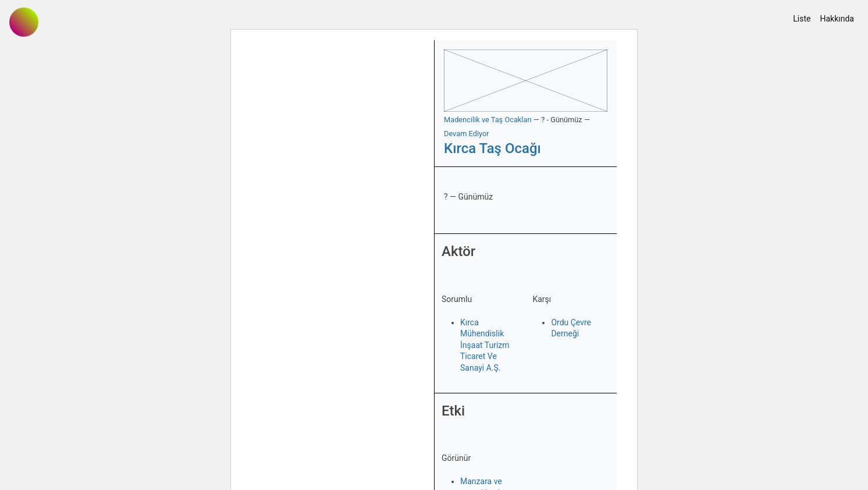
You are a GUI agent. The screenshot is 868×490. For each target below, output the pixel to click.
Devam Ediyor (467, 134)
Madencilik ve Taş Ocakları (488, 120)
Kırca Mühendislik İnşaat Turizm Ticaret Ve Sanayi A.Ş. (485, 345)
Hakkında (837, 19)
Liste (802, 19)
